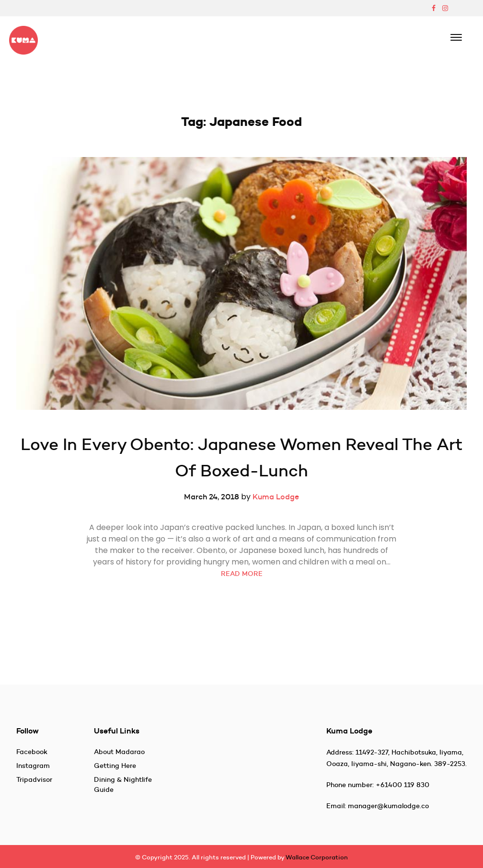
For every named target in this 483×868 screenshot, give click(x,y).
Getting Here (115, 766)
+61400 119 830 (402, 785)
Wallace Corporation (317, 857)
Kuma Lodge (276, 496)
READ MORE (242, 574)
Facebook (32, 752)
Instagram (33, 766)
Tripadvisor (34, 779)
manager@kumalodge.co (388, 806)
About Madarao (119, 752)
